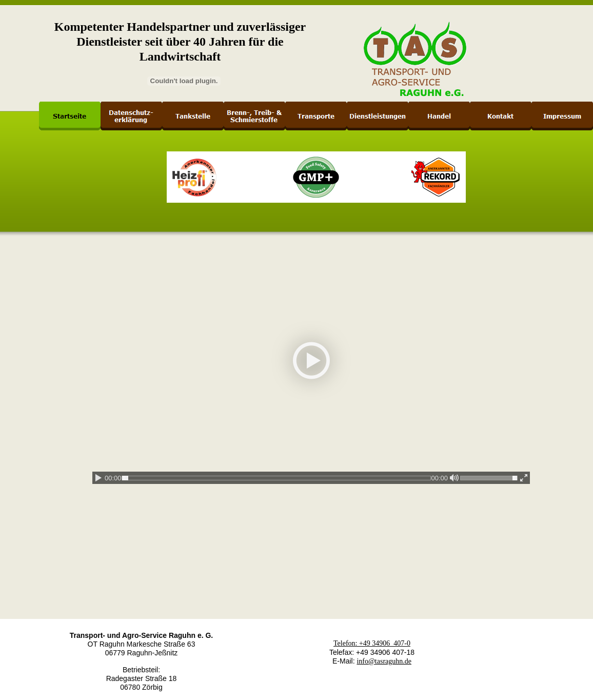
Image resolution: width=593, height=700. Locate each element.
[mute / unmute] (454, 478)
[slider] (276, 478)
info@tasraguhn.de (384, 661)
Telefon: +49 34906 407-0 (372, 643)
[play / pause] (98, 478)
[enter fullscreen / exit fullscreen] (524, 478)
